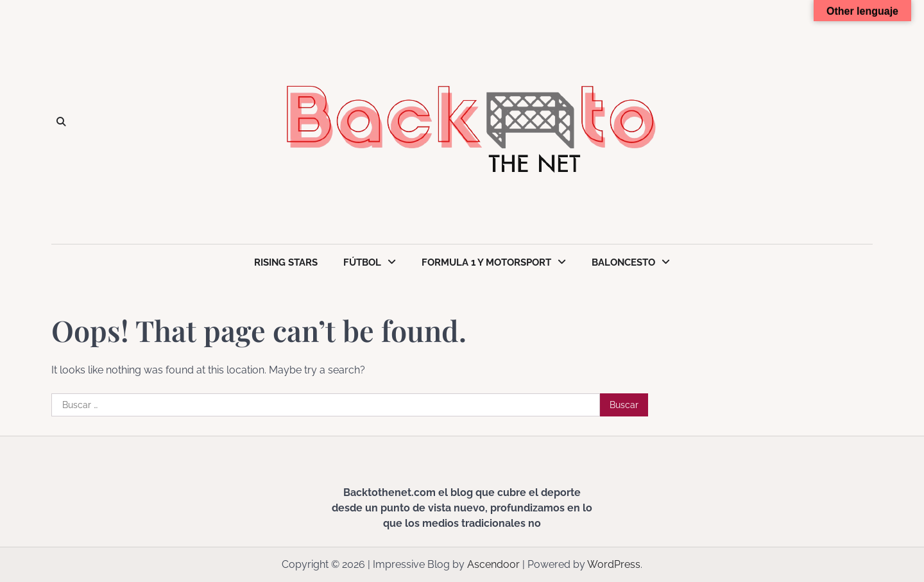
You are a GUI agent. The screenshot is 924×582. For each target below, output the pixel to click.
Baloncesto (623, 262)
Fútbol (362, 262)
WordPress (614, 564)
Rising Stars (286, 262)
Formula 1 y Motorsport (486, 262)
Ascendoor (493, 564)
